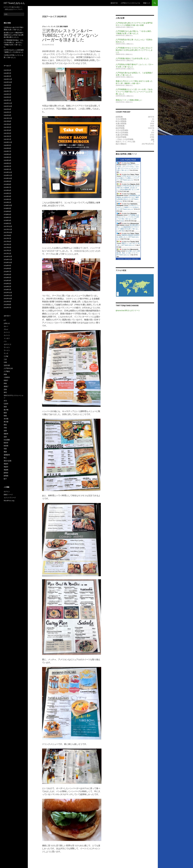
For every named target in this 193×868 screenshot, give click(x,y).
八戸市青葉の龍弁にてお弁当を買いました (132, 58)
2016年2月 (7, 286)
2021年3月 (7, 133)
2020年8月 (7, 148)
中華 (5, 362)
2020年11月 (8, 142)
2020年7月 (7, 151)
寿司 (5, 392)
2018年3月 (7, 223)
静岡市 (6, 473)
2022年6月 (7, 109)
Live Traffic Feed (128, 160)
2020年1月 (7, 169)
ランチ (53, 26)
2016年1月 (7, 289)
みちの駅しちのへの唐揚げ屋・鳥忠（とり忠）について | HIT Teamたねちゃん (128, 253)
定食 (5, 389)
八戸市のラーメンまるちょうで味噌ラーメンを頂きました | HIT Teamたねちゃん (128, 207)
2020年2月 (7, 166)
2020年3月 (7, 163)
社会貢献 (7, 440)
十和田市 (7, 377)
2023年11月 (8, 79)
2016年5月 (7, 277)
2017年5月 (7, 244)
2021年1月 (7, 139)
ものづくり (8, 344)
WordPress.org (9, 501)
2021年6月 (7, 124)
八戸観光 (7, 371)
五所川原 (7, 365)
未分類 (6, 419)
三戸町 (6, 356)
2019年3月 (7, 199)
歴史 (5, 425)
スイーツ (7, 332)
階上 (5, 458)
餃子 (5, 479)
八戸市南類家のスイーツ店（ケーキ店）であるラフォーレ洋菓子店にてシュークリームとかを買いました (134, 92)
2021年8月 (7, 121)
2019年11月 (8, 175)
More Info (135, 259)
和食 (5, 383)
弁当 (5, 401)
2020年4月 (7, 160)
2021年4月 (7, 130)
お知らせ (7, 323)
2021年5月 (7, 127)
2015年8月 (7, 305)
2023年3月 (7, 97)
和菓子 (6, 380)
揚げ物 (6, 410)
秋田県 (6, 446)
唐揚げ (6, 386)
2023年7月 (7, 91)
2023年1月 (7, 100)
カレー (6, 326)
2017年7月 (7, 238)
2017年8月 (7, 235)
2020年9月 (7, 145)
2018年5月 (7, 217)
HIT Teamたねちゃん (14, 3)
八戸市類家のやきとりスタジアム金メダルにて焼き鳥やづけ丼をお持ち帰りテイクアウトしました (134, 50)
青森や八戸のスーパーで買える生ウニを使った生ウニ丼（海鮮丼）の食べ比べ (134, 82)
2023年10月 (8, 82)
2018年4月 (7, 220)
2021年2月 (7, 136)
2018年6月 (7, 214)
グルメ (44, 26)
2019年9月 (7, 181)
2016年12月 (8, 256)
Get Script (128, 259)
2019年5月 (7, 193)
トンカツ (7, 338)
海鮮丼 (6, 434)
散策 (5, 413)
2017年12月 (8, 226)
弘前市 (6, 404)
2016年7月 (7, 271)
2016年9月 (7, 265)
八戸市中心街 (8, 368)
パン (49, 26)
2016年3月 (7, 283)
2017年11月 (8, 229)
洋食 (5, 428)
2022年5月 (7, 112)
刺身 (5, 374)
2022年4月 (7, 115)
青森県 (66, 26)
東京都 (6, 422)
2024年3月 (7, 76)
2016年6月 (7, 274)
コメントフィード (10, 498)
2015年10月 (8, 298)
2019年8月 (7, 184)
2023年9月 (7, 85)
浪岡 (5, 431)
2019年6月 (7, 190)
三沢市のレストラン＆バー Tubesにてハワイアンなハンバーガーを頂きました (70, 35)
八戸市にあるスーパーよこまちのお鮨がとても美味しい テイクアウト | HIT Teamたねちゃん (128, 178)
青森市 (6, 464)
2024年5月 (7, 73)
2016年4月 (7, 280)
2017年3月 (7, 247)
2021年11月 (8, 118)
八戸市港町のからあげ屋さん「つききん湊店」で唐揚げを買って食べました (134, 32)
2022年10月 (8, 106)
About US (114, 3)
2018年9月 (7, 208)
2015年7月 (7, 308)
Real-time (121, 259)
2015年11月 (8, 295)
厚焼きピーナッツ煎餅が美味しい (129, 100)
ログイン (7, 492)
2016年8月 (7, 268)
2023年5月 (7, 94)
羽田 (5, 449)
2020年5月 (7, 157)
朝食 (5, 416)
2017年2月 (7, 250)
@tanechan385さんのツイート (128, 310)
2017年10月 (8, 232)
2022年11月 (8, 103)
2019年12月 (8, 172)
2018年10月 (8, 205)
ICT (5, 320)
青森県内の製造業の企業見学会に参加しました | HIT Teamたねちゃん (128, 237)
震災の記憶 (8, 461)
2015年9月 (7, 301)
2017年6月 (7, 241)
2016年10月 (8, 262)
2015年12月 (8, 292)
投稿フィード (8, 495)
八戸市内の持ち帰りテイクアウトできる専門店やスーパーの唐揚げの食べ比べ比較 (134, 24)
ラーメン (7, 347)
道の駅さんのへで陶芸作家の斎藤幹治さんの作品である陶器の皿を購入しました (14, 35)
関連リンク (147, 3)
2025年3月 (7, 70)
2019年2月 (7, 202)
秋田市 (6, 443)
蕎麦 (5, 452)
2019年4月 (7, 196)
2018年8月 (7, 211)
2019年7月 (7, 187)
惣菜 (61, 26)
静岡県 (6, 476)
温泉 (5, 437)
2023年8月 (7, 88)
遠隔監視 (7, 455)
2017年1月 (7, 253)
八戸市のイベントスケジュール (130, 3)
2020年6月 (7, 154)
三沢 (57, 26)
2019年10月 (8, 178)
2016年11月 (8, 259)
